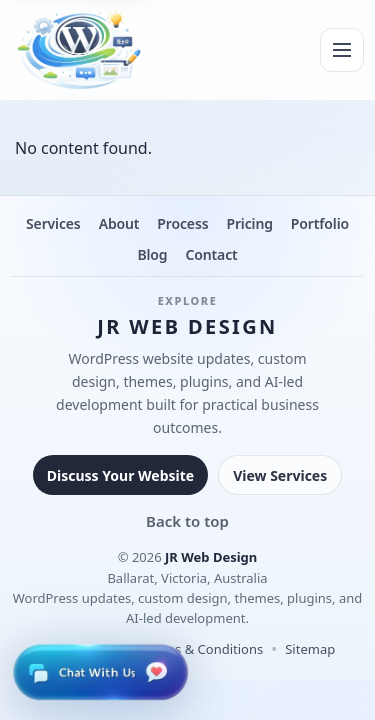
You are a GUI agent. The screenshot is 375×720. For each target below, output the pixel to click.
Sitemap (310, 649)
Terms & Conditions (203, 649)
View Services (280, 475)
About (119, 223)
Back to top (187, 521)
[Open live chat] (100, 672)
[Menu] (342, 50)
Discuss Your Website (120, 475)
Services (53, 223)
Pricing (249, 223)
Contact (211, 254)
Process (182, 223)
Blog (152, 254)
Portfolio (320, 223)
